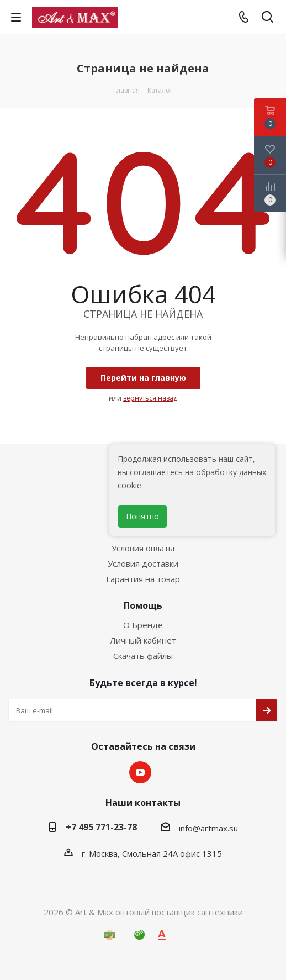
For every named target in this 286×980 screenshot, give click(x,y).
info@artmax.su (208, 828)
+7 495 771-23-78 (101, 827)
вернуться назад (150, 398)
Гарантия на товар (143, 579)
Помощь (143, 605)
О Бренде (143, 625)
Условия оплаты (143, 548)
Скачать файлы (143, 656)
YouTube (140, 772)
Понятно (142, 516)
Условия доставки (143, 563)
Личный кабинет (143, 640)
